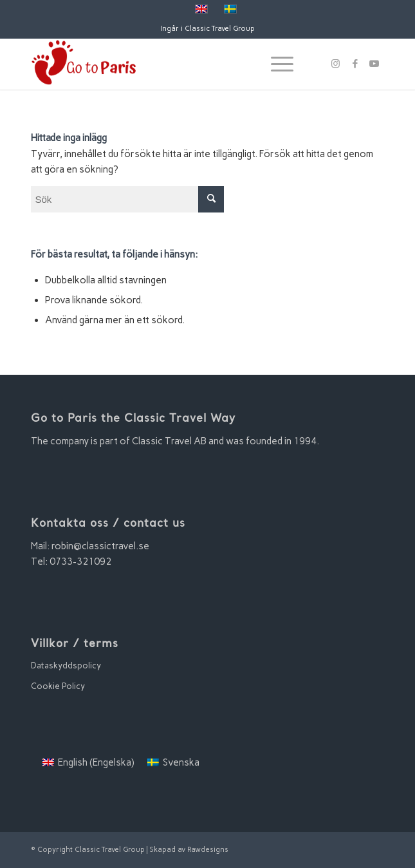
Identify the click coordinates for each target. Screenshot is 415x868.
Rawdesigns (208, 850)
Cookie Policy (58, 686)
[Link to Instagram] (336, 64)
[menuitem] (88, 763)
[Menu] (276, 64)
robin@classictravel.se (100, 546)
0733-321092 (80, 561)
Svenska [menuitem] (181, 762)
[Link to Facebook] (355, 64)
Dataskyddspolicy (66, 665)
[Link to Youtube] (374, 64)
